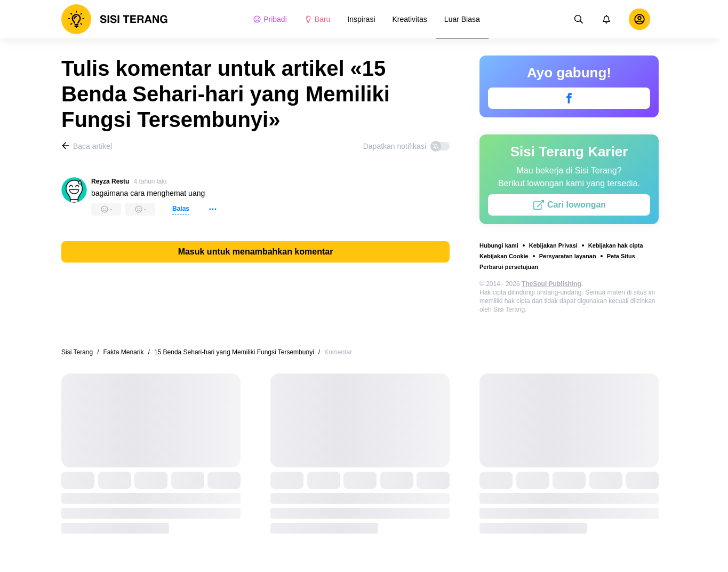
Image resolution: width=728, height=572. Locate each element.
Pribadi (270, 19)
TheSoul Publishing (551, 284)
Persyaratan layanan (568, 256)
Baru (317, 19)
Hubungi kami (499, 245)
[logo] (115, 19)
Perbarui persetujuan (509, 267)
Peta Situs (621, 256)
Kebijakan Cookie (504, 256)
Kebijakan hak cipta (616, 245)
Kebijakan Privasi (553, 245)
